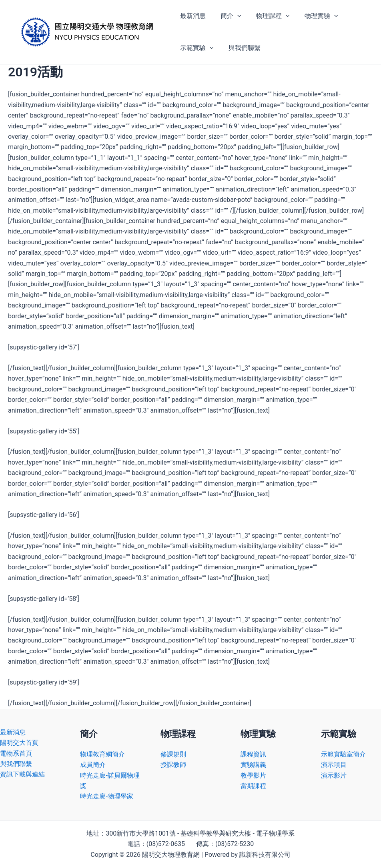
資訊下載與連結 (22, 774)
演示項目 (334, 765)
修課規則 (173, 754)
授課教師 (173, 765)
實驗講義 (253, 765)
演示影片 (334, 775)
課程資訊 (253, 754)
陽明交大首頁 (19, 743)
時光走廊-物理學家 (106, 796)
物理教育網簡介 (102, 754)
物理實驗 (314, 16)
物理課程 (268, 16)
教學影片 (253, 775)
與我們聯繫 (241, 48)
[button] (234, 16)
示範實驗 (196, 48)
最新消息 (192, 16)
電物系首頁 (16, 753)
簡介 (228, 16)
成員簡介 (93, 765)
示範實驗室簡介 (343, 754)
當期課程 (253, 786)
